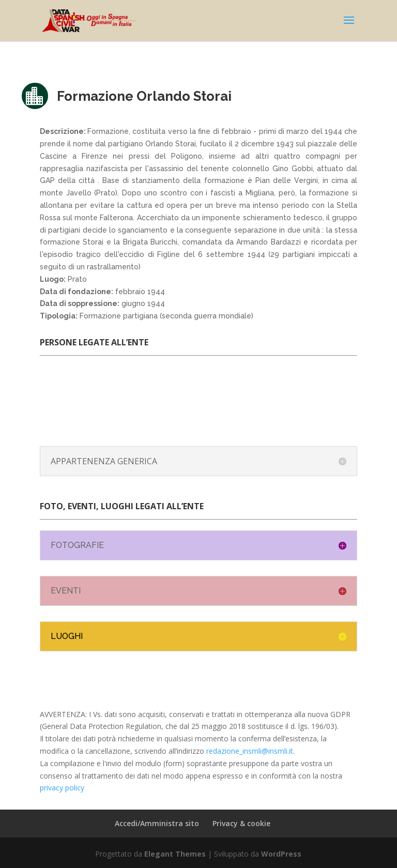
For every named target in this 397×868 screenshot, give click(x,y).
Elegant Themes (175, 854)
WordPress (281, 854)
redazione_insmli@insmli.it (250, 751)
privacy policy (62, 788)
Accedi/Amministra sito (157, 823)
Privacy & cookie (241, 823)
